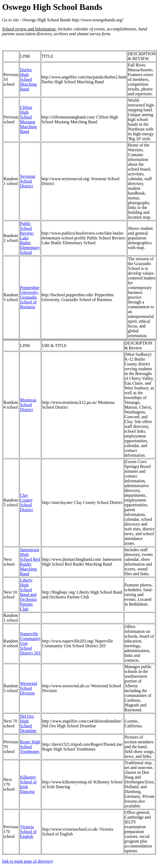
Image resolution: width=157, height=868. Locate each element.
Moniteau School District (28, 405)
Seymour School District (28, 181)
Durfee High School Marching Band (28, 79)
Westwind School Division (29, 688)
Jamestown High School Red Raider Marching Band (30, 562)
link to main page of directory (28, 861)
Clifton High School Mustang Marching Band (28, 119)
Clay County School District (26, 502)
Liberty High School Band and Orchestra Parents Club (28, 595)
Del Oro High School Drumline (28, 723)
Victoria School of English (28, 832)
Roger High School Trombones (30, 747)
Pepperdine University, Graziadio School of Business (30, 297)
